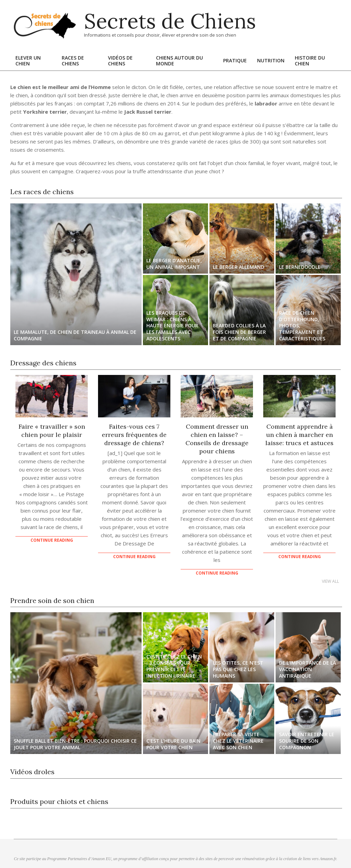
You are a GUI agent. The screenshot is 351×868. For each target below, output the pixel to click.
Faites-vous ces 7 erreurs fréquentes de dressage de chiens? (134, 435)
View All (330, 581)
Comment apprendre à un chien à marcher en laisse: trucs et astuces (299, 435)
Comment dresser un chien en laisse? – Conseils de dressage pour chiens (217, 439)
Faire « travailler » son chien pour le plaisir (52, 431)
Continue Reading (52, 540)
